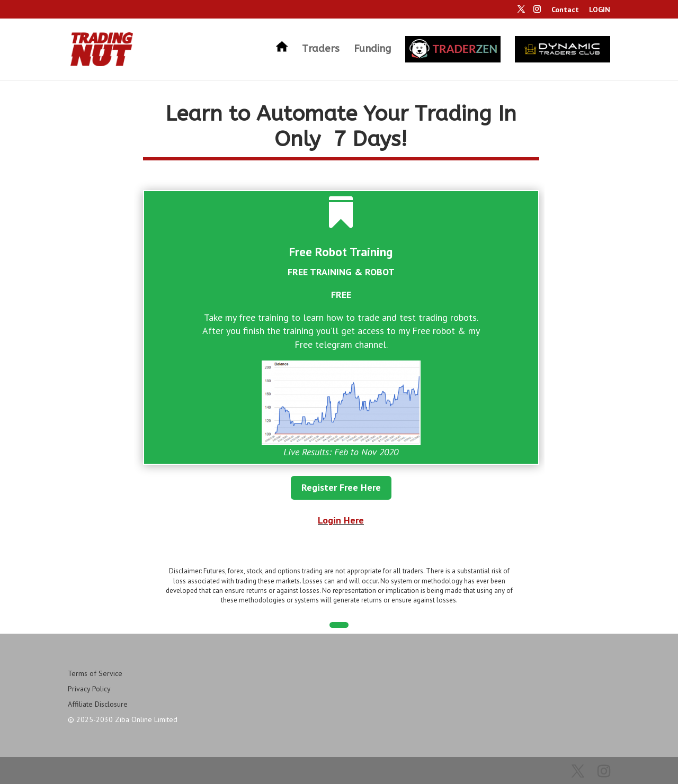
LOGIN (600, 10)
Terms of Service (95, 673)
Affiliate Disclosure (98, 704)
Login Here (341, 520)
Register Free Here (341, 487)
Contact (565, 10)
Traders (321, 50)
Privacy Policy (89, 689)
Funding (372, 50)
